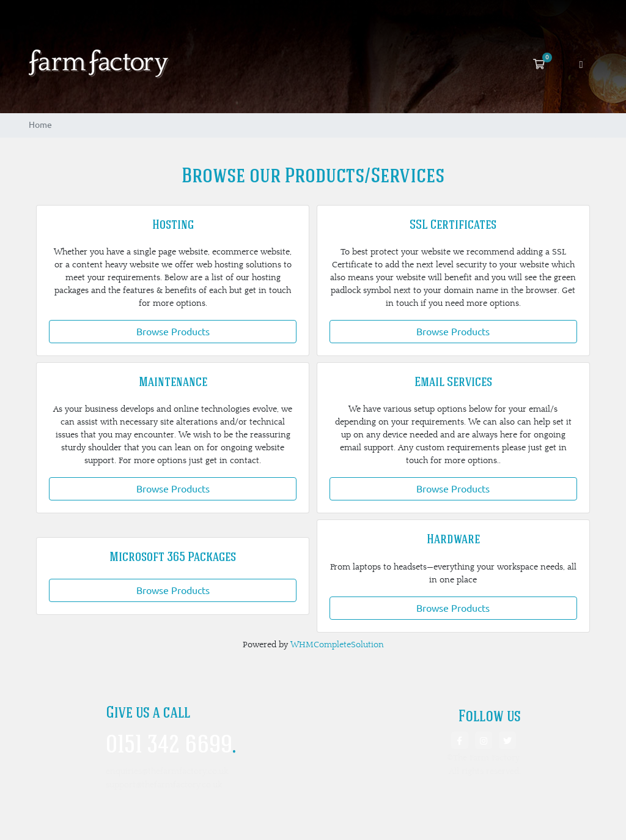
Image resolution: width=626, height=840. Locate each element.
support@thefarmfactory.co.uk (164, 785)
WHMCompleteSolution (337, 645)
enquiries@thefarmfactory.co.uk (167, 771)
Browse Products (173, 332)
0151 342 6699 (171, 746)
